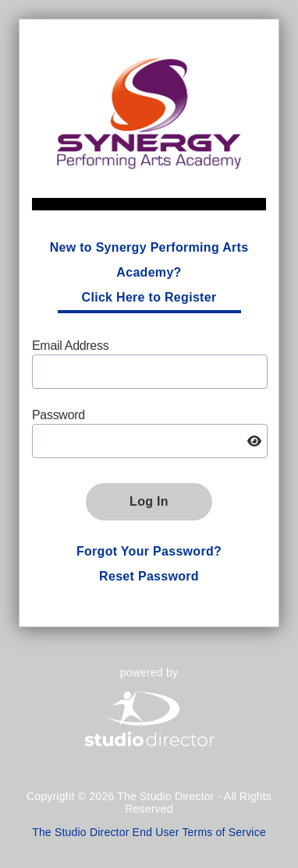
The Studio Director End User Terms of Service (149, 832)
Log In (149, 501)
